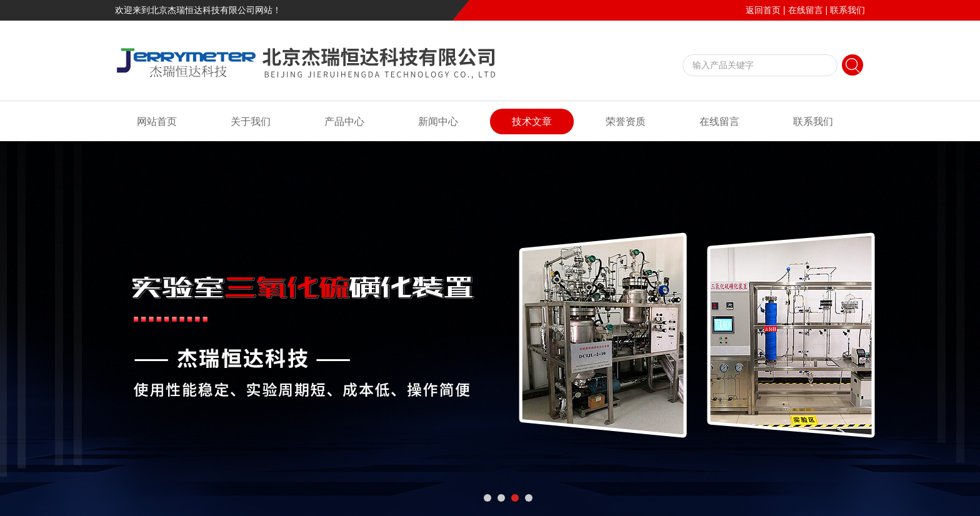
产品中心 (344, 122)
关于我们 (251, 122)
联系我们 (847, 10)
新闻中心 (438, 122)
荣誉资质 (626, 122)
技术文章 (532, 122)
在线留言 (806, 10)
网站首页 (157, 122)
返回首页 (763, 10)
